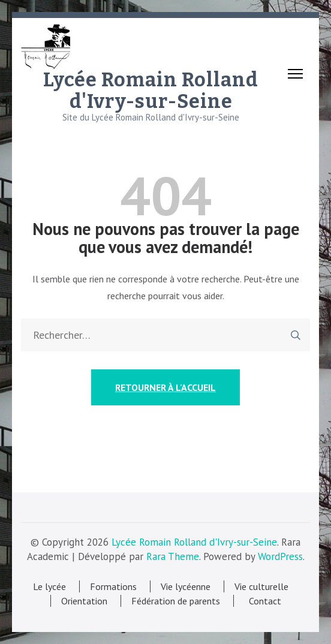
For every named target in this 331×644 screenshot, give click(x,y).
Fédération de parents (176, 601)
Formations (113, 586)
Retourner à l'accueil (165, 387)
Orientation (84, 601)
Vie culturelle (261, 586)
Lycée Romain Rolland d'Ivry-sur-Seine (151, 91)
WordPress (280, 556)
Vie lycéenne (186, 586)
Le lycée (49, 586)
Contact (263, 601)
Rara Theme (173, 556)
